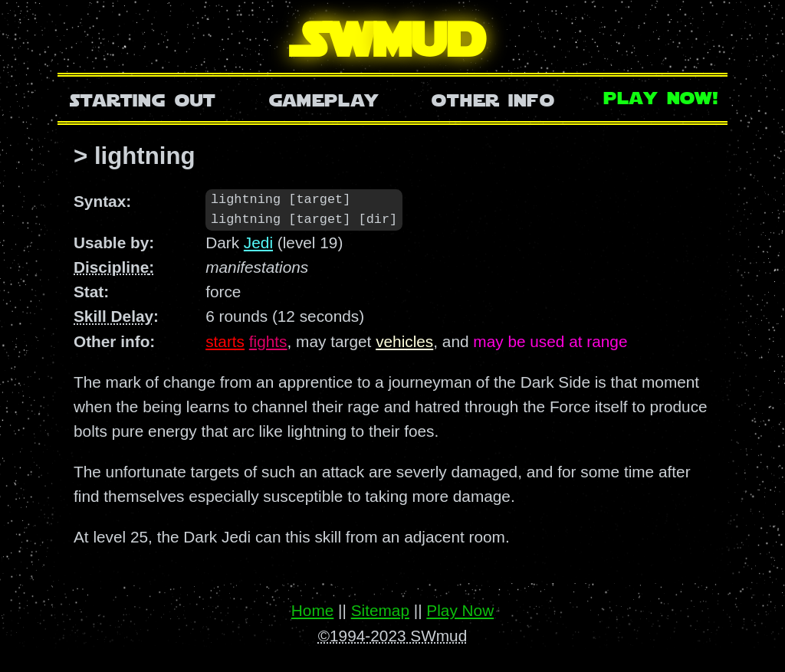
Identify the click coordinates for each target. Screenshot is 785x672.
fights (268, 342)
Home (312, 610)
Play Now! (662, 96)
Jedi (258, 243)
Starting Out (143, 98)
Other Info (493, 98)
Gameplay (324, 98)
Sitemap (380, 610)
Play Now (460, 610)
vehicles (404, 342)
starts (225, 342)
